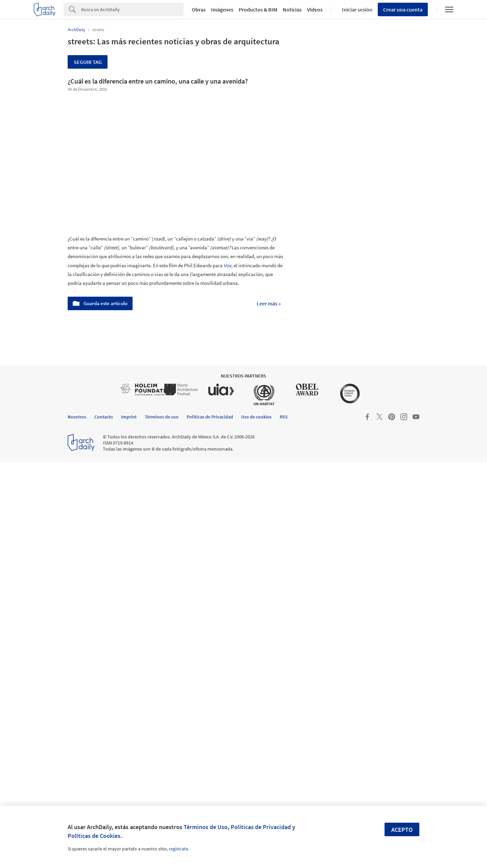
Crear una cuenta (403, 9)
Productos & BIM (258, 9)
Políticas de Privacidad (261, 827)
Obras (199, 9)
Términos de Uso (206, 827)
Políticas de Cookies (94, 836)
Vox (227, 265)
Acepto (402, 830)
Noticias (292, 9)
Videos (315, 9)
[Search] (132, 9)
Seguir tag (88, 62)
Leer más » (269, 303)
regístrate (178, 849)
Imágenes (222, 9)
